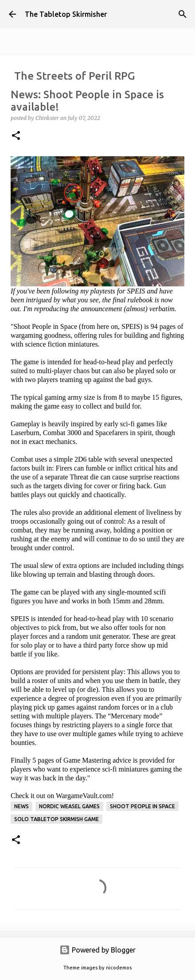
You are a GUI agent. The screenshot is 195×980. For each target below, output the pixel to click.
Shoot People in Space (142, 806)
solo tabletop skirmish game (57, 819)
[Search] (183, 14)
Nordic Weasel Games (69, 806)
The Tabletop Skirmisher (66, 14)
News (21, 806)
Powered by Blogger (97, 950)
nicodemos (119, 968)
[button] (16, 136)
